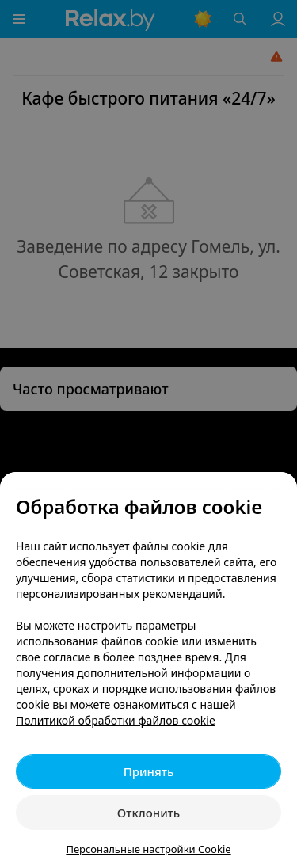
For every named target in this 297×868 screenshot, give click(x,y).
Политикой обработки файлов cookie (116, 720)
